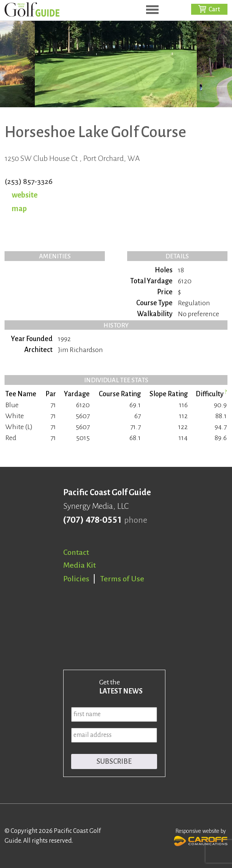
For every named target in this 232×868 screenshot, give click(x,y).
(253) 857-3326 (29, 181)
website (25, 195)
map (19, 209)
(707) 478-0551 (92, 520)
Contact (76, 552)
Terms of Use (122, 579)
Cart (214, 9)
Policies (76, 579)
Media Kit (79, 565)
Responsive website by (201, 836)
